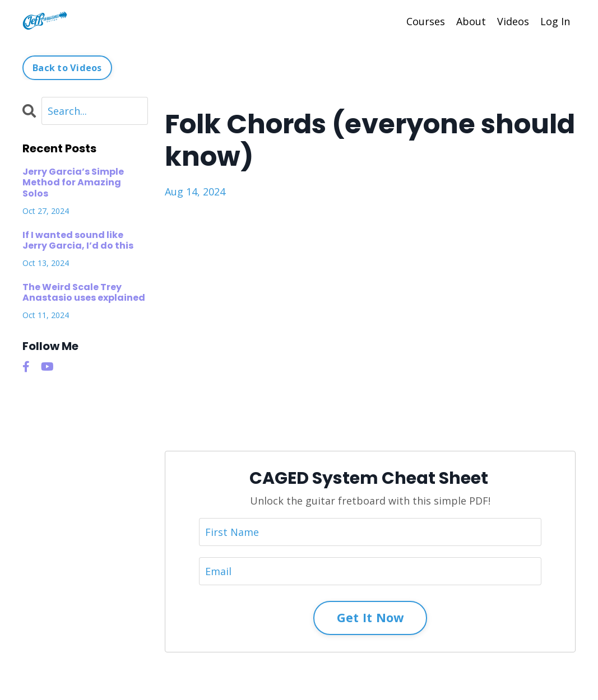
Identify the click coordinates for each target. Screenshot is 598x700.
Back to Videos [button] (67, 68)
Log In (555, 21)
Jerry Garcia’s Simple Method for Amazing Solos (73, 183)
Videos (513, 21)
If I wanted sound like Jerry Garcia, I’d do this (78, 240)
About (471, 21)
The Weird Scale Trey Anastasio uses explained (84, 292)
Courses (426, 21)
